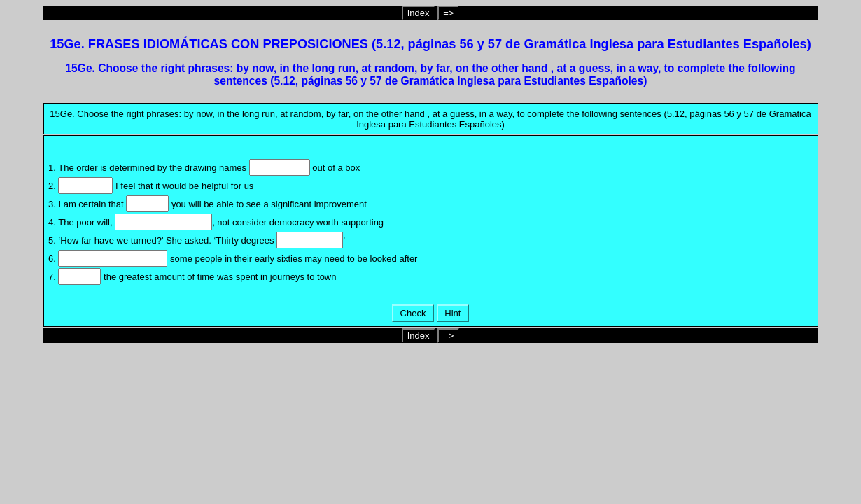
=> (448, 13)
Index (419, 13)
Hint (453, 313)
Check (413, 313)
